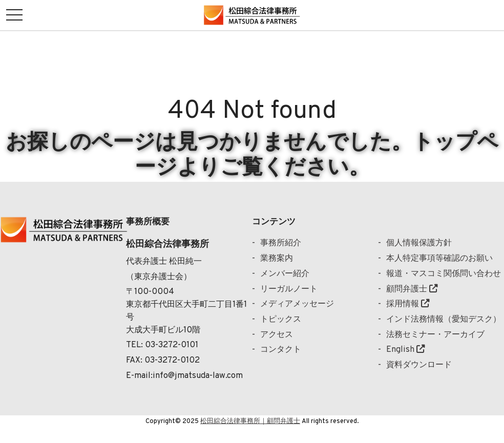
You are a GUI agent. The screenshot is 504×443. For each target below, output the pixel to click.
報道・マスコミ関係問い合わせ (444, 274)
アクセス (277, 335)
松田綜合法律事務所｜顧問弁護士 (250, 421)
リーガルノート (289, 289)
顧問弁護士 (412, 289)
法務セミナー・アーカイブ (435, 335)
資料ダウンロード (419, 365)
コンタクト (281, 350)
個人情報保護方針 (419, 243)
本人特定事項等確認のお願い (439, 258)
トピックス (281, 319)
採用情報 (408, 304)
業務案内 (277, 258)
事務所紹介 (281, 243)
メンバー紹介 (285, 274)
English (405, 350)
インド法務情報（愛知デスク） (444, 319)
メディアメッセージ (297, 304)
